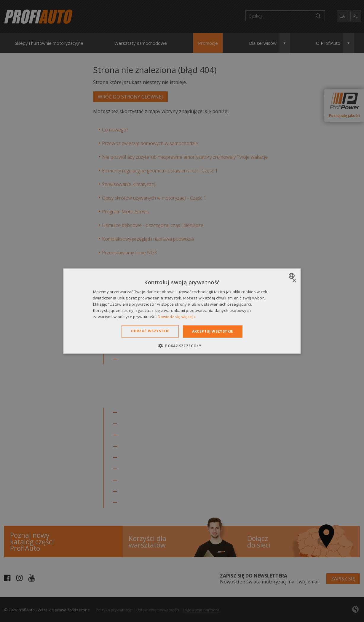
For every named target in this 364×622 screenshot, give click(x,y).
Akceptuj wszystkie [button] (213, 331)
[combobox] (292, 276)
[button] (182, 345)
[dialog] (182, 311)
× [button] (294, 281)
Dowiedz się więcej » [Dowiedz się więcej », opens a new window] (177, 316)
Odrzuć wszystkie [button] (150, 331)
